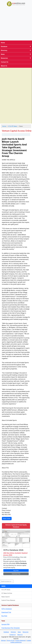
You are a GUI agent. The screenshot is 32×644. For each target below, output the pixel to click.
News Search (6, 597)
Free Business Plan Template (11, 628)
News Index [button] (7, 519)
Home (3, 43)
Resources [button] (26, 632)
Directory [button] (13, 632)
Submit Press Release (8, 600)
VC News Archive (7, 593)
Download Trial (6, 612)
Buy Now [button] (16, 570)
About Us (4, 66)
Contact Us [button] (13, 635)
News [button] (19, 632)
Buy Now (4, 616)
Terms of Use (11, 640)
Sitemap (3, 640)
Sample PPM (5, 624)
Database (16, 46)
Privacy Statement (21, 640)
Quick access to (6, 581)
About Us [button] (20, 635)
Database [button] (6, 632)
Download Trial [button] (16, 574)
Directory (16, 50)
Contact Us (5, 62)
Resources (16, 58)
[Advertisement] (16, 23)
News (16, 54)
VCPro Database (7, 609)
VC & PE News (13, 126)
